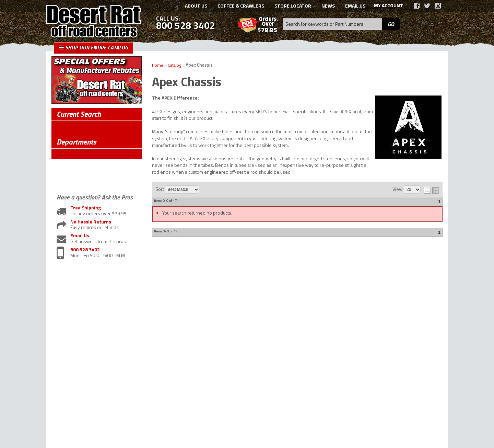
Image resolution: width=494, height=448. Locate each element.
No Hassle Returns (91, 222)
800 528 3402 (85, 250)
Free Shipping (86, 208)
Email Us (80, 236)
